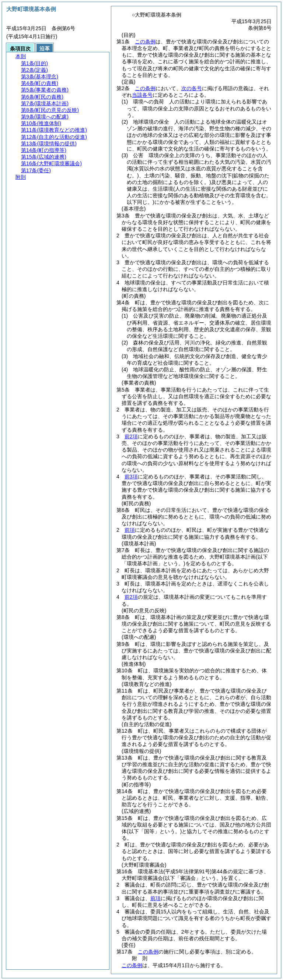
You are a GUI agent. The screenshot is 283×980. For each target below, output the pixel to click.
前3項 (131, 477)
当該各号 (142, 95)
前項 (130, 530)
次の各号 (192, 88)
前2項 (131, 436)
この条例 (145, 42)
